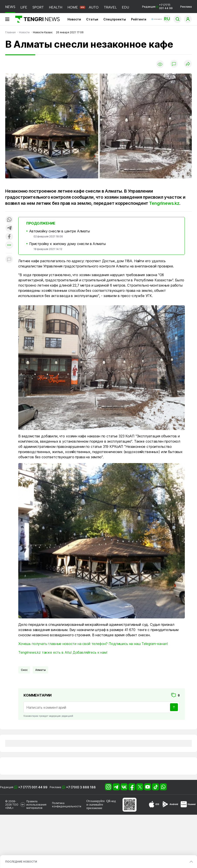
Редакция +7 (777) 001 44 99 (157, 7)
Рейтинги (139, 19)
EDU (125, 7)
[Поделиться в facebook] (9, 237)
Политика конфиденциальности (67, 805)
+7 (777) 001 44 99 (33, 787)
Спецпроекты (115, 19)
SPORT (38, 7)
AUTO (94, 7)
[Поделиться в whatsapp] (9, 220)
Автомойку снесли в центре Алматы (60, 231)
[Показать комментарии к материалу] (9, 260)
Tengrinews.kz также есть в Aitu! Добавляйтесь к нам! (63, 652)
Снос (24, 670)
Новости (74, 19)
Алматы (40, 670)
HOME (73, 7)
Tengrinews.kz (164, 203)
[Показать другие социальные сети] (9, 245)
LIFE (24, 7)
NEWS (10, 7)
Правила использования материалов (36, 805)
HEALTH (56, 7)
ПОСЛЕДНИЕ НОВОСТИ (21, 862)
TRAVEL (110, 7)
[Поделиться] (188, 64)
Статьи (92, 19)
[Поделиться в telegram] (9, 228)
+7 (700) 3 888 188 (81, 787)
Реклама (186, 7)
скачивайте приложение (95, 806)
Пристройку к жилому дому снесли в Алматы (67, 244)
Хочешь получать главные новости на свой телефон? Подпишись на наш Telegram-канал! (93, 644)
